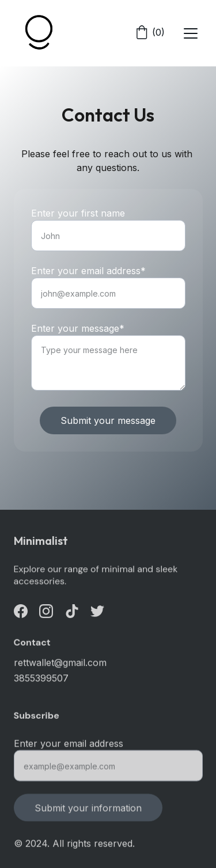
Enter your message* (78, 329)
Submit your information (88, 812)
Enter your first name (78, 214)
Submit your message (108, 421)
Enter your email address (69, 747)
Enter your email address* (88, 271)
